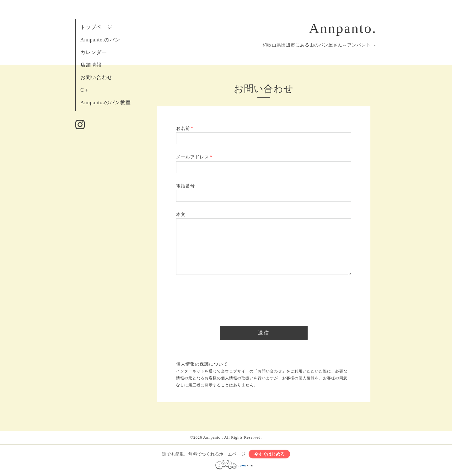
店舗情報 (91, 65)
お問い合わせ (96, 77)
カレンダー (94, 52)
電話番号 (186, 186)
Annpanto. (343, 28)
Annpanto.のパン (100, 40)
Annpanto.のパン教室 (106, 102)
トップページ (96, 27)
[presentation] (224, 298)
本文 (181, 214)
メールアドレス (194, 157)
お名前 (185, 128)
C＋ (85, 90)
